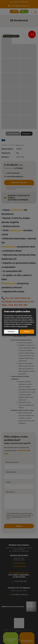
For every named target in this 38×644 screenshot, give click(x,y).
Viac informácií (22, 326)
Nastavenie (11, 332)
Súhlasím (27, 332)
